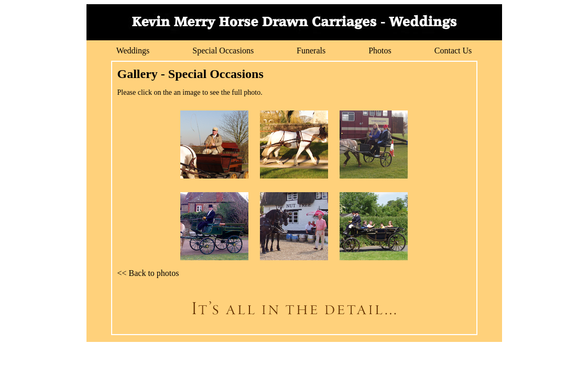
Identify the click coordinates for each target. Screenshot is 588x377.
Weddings (133, 51)
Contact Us (453, 51)
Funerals (311, 51)
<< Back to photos (148, 273)
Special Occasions (223, 51)
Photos (380, 51)
